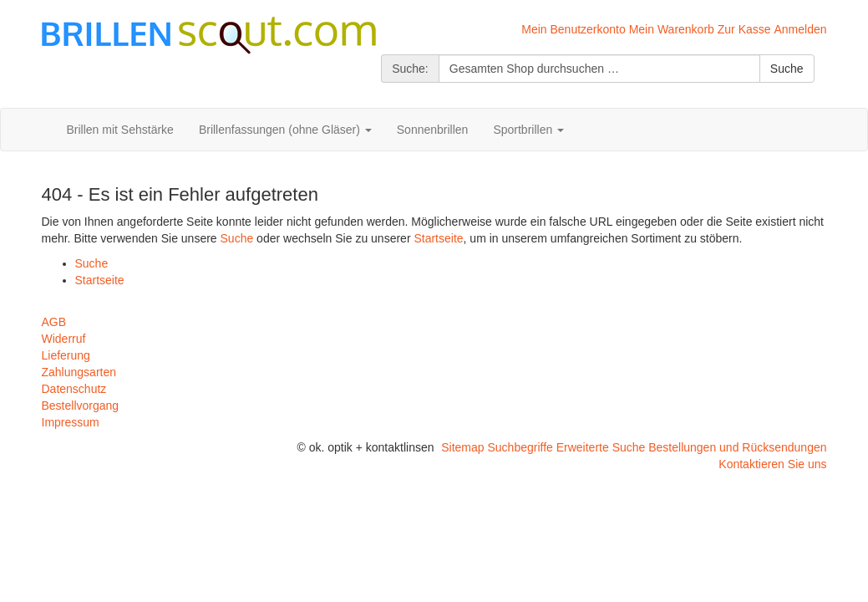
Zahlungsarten (79, 372)
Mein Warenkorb (672, 29)
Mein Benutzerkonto (574, 29)
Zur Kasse (744, 29)
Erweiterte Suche (601, 447)
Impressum (71, 422)
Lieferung (66, 355)
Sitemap (462, 447)
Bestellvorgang (81, 406)
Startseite (438, 238)
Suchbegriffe (520, 447)
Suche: (410, 69)
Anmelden (800, 29)
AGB (54, 322)
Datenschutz (74, 389)
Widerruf (64, 339)
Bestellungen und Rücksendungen (737, 447)
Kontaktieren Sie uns (772, 464)
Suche (237, 238)
